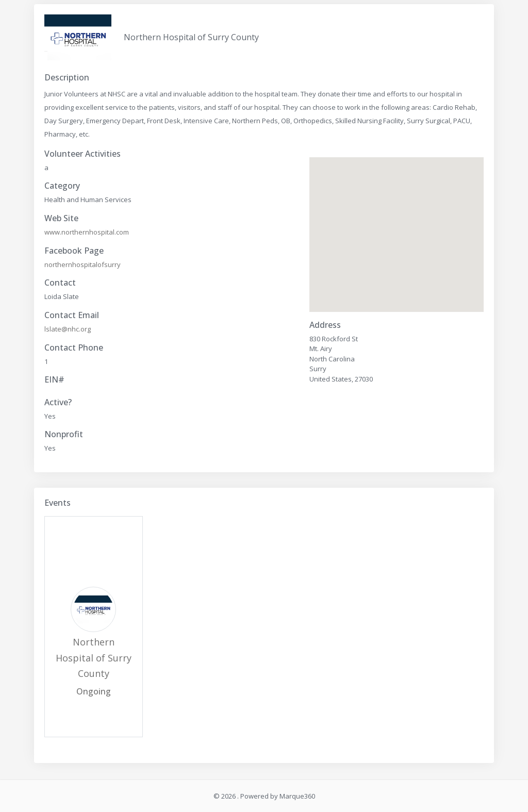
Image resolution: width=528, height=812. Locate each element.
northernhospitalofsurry (82, 264)
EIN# (54, 380)
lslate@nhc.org (68, 329)
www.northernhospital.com (87, 232)
